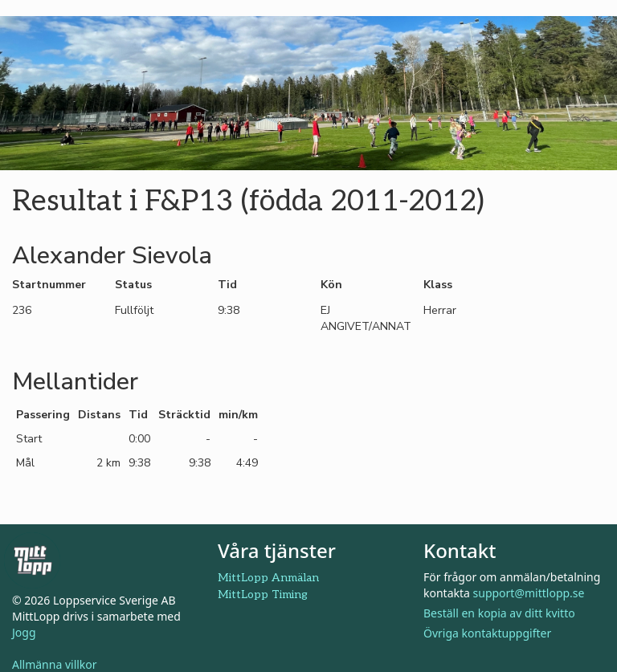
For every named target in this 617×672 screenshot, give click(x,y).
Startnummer (49, 285)
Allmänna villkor (55, 664)
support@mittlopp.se (529, 593)
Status (133, 285)
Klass (438, 285)
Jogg (24, 632)
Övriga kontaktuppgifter (487, 633)
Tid (227, 285)
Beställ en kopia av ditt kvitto (499, 613)
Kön (331, 285)
